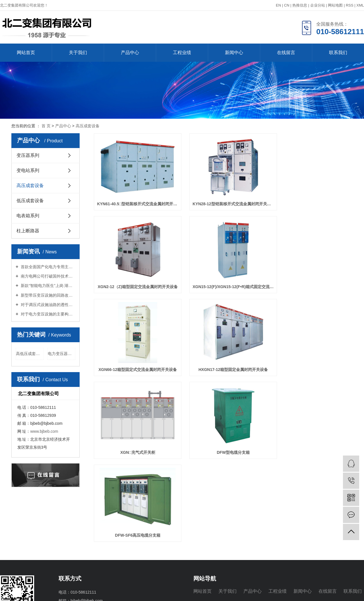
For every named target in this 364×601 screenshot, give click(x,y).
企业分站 (318, 5)
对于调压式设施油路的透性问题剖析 (47, 305)
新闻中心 (234, 53)
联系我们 (338, 53)
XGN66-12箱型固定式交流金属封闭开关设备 (223, 276)
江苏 (324, 593)
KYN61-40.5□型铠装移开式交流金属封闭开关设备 (134, 199)
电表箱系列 (28, 216)
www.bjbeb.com (44, 431)
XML (360, 5)
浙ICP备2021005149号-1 (97, 593)
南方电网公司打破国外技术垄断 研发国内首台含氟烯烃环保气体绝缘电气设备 (47, 276)
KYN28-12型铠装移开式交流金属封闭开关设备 (223, 199)
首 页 (46, 126)
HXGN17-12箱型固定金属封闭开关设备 (312, 276)
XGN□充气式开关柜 (134, 354)
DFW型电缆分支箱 (223, 354)
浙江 (360, 593)
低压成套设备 (30, 201)
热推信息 (300, 5)
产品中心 (130, 53)
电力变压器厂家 (62, 354)
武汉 (333, 593)
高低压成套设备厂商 (30, 354)
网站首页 (26, 53)
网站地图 (335, 5)
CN (287, 5)
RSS (350, 5)
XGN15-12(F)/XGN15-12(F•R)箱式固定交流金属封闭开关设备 (134, 276)
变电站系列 (28, 170)
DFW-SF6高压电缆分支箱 (312, 354)
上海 (342, 593)
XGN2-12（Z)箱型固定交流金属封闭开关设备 (312, 199)
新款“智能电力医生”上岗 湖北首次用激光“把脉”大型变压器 (47, 286)
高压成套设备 (88, 126)
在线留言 (286, 53)
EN (278, 5)
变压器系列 (28, 155)
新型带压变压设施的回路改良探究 (47, 295)
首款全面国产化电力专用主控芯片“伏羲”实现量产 (47, 267)
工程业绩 (182, 53)
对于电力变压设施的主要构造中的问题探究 (47, 314)
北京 (351, 593)
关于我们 (78, 53)
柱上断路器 (28, 231)
